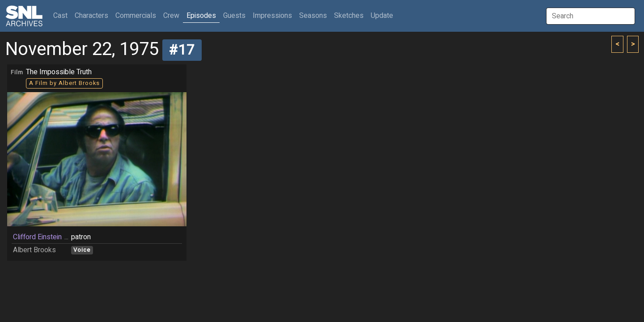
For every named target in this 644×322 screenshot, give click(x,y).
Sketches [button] (349, 16)
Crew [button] (171, 16)
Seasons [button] (313, 16)
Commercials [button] (136, 16)
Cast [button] (62, 15)
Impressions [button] (272, 16)
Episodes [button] (201, 16)
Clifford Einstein (37, 237)
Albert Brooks (34, 250)
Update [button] (382, 16)
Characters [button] (91, 16)
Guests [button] (234, 16)
